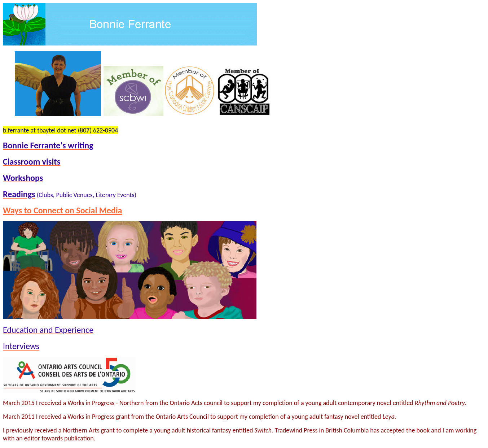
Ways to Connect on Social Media (62, 210)
